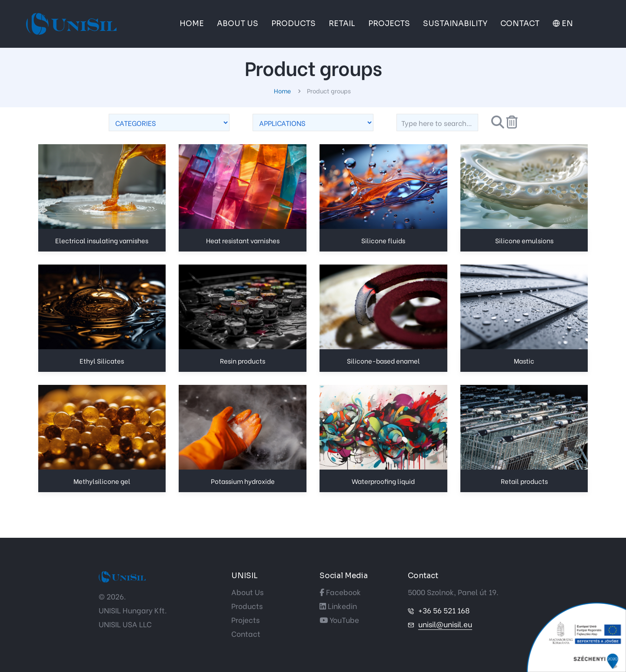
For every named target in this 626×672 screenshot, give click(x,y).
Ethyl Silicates (102, 361)
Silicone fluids (383, 240)
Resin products (243, 361)
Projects (245, 620)
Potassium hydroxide (243, 481)
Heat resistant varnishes (243, 240)
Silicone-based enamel (383, 361)
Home (283, 91)
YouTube (339, 620)
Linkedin (338, 606)
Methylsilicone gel (102, 481)
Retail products (524, 481)
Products (247, 606)
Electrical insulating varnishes (102, 240)
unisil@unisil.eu (445, 624)
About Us (247, 592)
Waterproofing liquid (383, 481)
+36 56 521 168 (444, 610)
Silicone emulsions (524, 240)
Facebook (340, 592)
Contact (246, 634)
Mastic (524, 361)
